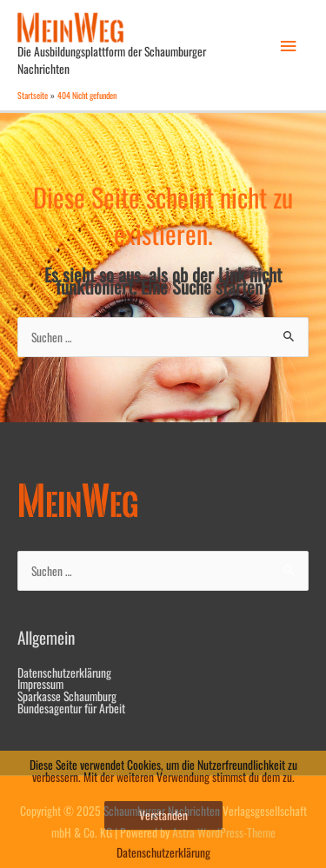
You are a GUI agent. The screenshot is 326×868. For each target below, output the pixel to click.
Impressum (40, 684)
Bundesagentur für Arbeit (71, 708)
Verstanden (163, 815)
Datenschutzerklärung (64, 673)
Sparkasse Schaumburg (67, 696)
